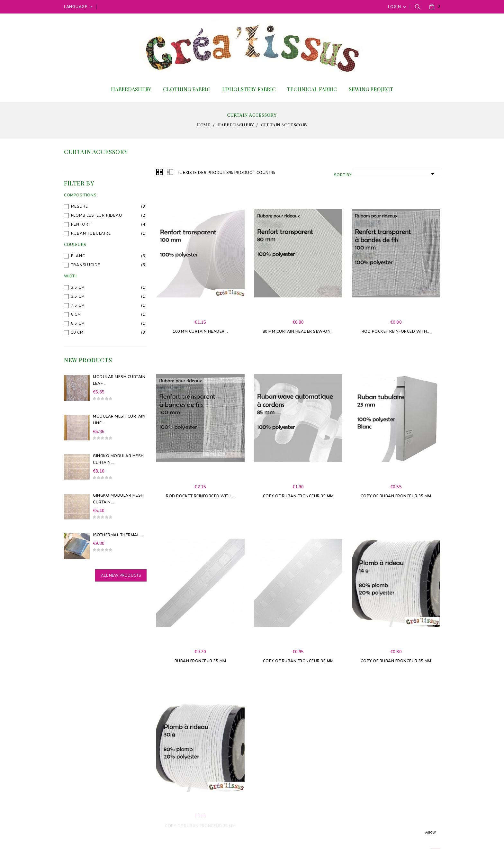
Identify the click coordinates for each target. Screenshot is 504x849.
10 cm (77, 332)
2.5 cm (78, 287)
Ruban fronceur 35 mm (200, 661)
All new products (121, 575)
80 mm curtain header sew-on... (298, 331)
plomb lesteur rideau (97, 215)
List (170, 172)
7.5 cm (78, 305)
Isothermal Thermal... (118, 535)
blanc (78, 256)
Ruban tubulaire (91, 233)
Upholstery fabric (249, 89)
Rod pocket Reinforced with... (396, 331)
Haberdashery (131, 89)
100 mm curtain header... (200, 331)
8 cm (76, 314)
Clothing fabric (187, 89)
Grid (160, 172)
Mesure (80, 206)
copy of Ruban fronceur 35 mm (298, 496)
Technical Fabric (312, 89)
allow (430, 832)
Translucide (86, 265)
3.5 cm (78, 296)
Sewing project (371, 89)
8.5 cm (78, 323)
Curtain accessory (96, 152)
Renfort (81, 224)
